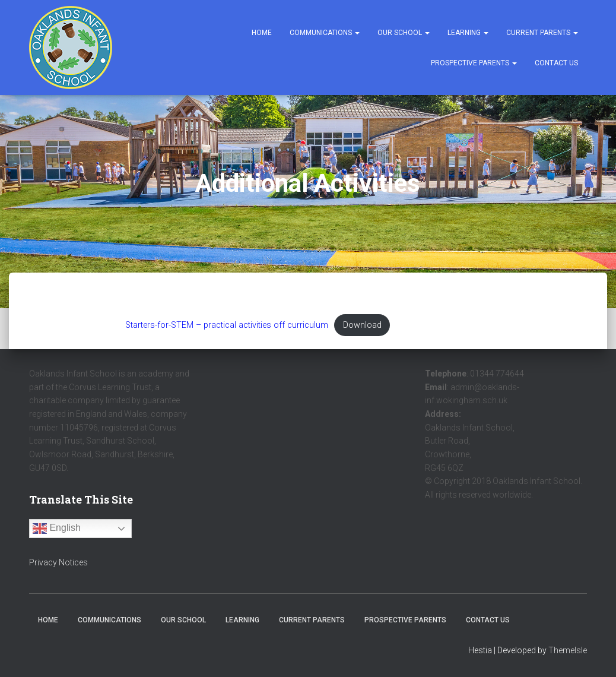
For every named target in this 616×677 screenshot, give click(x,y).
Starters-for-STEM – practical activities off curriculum (227, 325)
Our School (404, 33)
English (57, 529)
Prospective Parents (474, 63)
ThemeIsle (568, 650)
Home (262, 33)
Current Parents (542, 33)
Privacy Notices (58, 562)
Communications (325, 33)
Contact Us (556, 63)
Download (362, 325)
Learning (468, 33)
